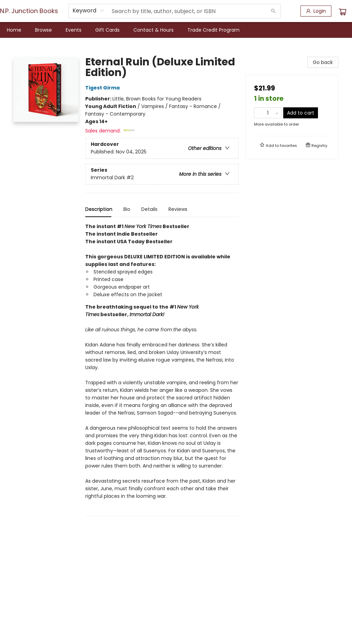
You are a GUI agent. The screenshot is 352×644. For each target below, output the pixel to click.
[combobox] (89, 11)
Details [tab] (149, 209)
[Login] (316, 11)
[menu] (176, 30)
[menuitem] (14, 30)
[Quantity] (268, 113)
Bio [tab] (127, 209)
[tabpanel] (162, 369)
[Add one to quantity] (277, 113)
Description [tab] (99, 209)
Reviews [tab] (178, 209)
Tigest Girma (103, 88)
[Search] (273, 11)
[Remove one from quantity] (259, 113)
